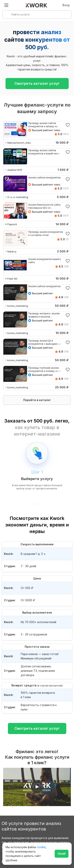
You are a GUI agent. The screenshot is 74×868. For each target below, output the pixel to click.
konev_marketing (18, 306)
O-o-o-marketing (18, 197)
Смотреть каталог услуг (37, 83)
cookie (41, 847)
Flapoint (12, 224)
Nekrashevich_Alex (19, 143)
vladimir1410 (15, 170)
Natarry (12, 251)
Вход (66, 5)
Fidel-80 (12, 279)
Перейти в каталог (37, 400)
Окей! (62, 854)
